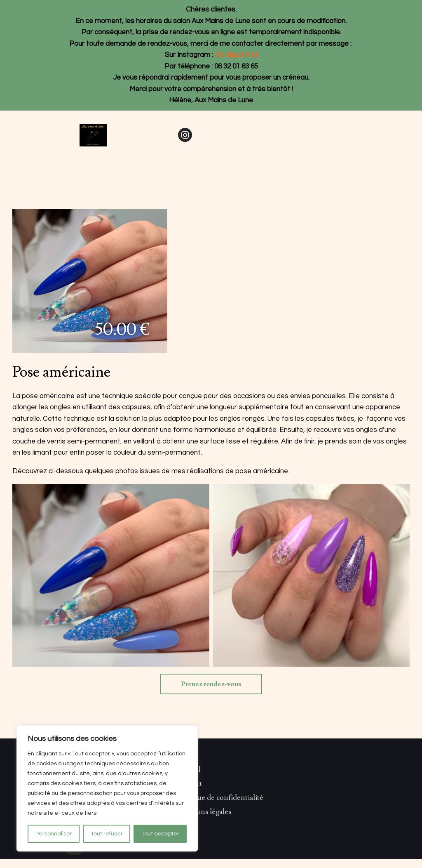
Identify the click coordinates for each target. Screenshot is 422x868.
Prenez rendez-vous (211, 684)
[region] (107, 788)
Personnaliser (54, 834)
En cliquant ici (236, 55)
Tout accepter (160, 834)
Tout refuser (107, 834)
